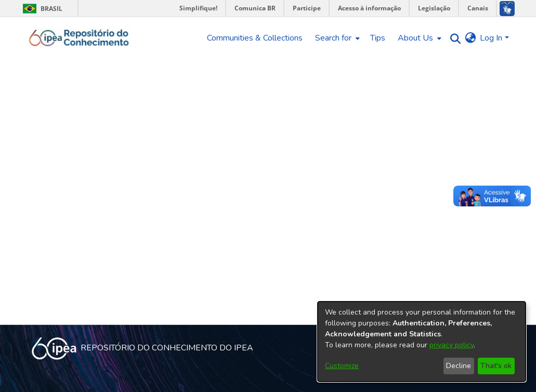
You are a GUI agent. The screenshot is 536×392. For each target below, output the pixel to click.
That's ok (496, 366)
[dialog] (422, 342)
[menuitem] (336, 38)
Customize (342, 366)
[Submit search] (453, 38)
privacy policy (452, 345)
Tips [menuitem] (378, 38)
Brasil (41, 9)
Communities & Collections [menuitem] (255, 38)
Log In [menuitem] (491, 38)
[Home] (79, 38)
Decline (459, 366)
